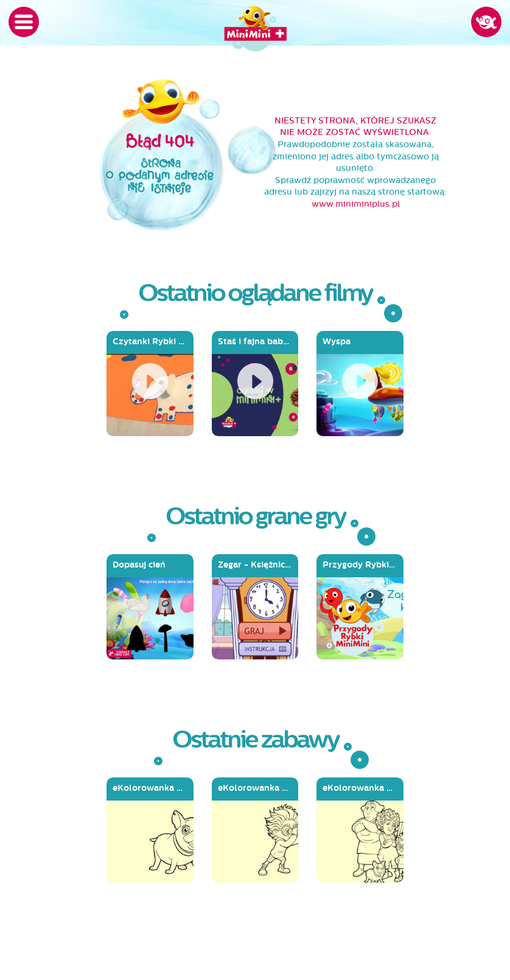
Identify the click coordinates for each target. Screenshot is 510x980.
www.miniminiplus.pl (356, 204)
